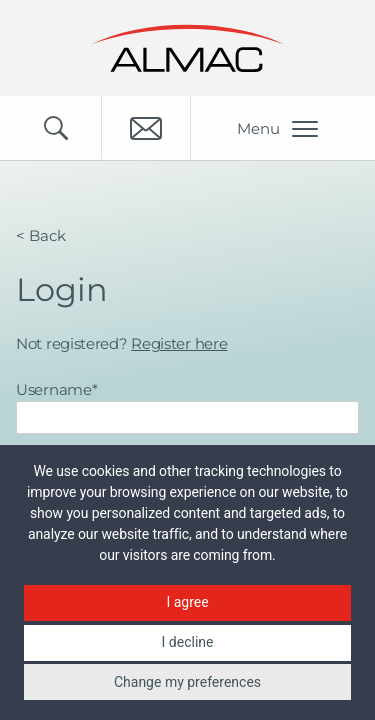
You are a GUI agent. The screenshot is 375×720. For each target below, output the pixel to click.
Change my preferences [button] (187, 682)
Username (56, 389)
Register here (179, 343)
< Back (41, 235)
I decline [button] (188, 642)
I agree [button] (187, 602)
